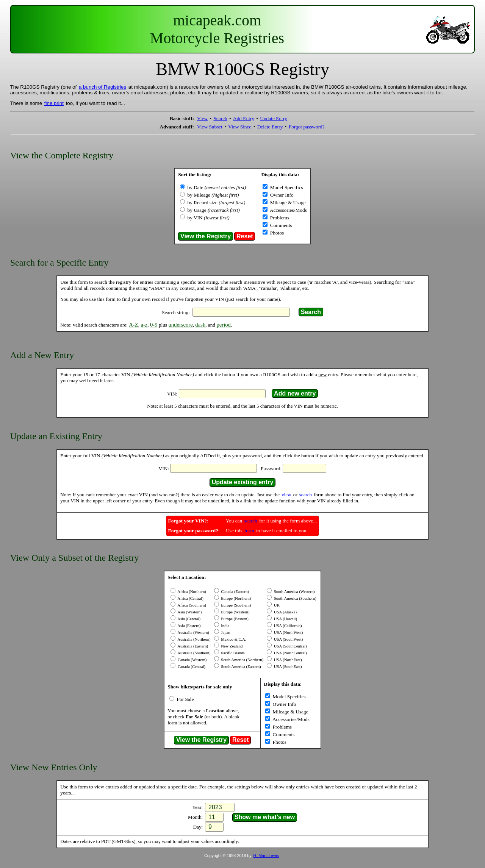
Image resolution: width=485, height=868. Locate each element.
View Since (240, 127)
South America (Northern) (242, 660)
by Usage (214, 210)
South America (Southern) (295, 598)
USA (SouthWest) (288, 639)
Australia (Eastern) (192, 646)
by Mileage (213, 195)
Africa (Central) (190, 598)
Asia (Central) (189, 619)
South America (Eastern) (241, 667)
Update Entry (273, 118)
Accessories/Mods (288, 210)
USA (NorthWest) (288, 633)
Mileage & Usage (287, 203)
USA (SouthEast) (287, 667)
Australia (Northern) (193, 639)
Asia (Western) (189, 612)
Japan (225, 633)
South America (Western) (294, 592)
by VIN (209, 218)
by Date (217, 187)
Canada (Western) (192, 660)
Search (220, 118)
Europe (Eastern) (234, 619)
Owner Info (281, 195)
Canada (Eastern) (235, 592)
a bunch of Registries (102, 87)
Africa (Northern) (191, 592)
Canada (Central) (191, 667)
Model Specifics (286, 187)
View (202, 118)
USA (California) (287, 626)
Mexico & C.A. (233, 639)
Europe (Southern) (236, 605)
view (286, 495)
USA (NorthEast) (287, 660)
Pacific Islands (232, 653)
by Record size (217, 203)
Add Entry (244, 118)
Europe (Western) (235, 612)
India (225, 626)
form (249, 531)
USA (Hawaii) (285, 619)
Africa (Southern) (191, 605)
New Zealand (232, 646)
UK (276, 605)
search (306, 495)
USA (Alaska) (285, 612)
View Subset (210, 127)
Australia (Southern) (193, 653)
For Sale (185, 699)
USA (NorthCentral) (290, 653)
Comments (280, 225)
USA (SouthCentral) (290, 646)
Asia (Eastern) (189, 626)
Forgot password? (307, 127)
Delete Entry (270, 127)
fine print (54, 103)
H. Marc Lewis (266, 855)
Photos (276, 233)
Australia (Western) (193, 633)
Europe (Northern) (236, 598)
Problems (279, 218)
